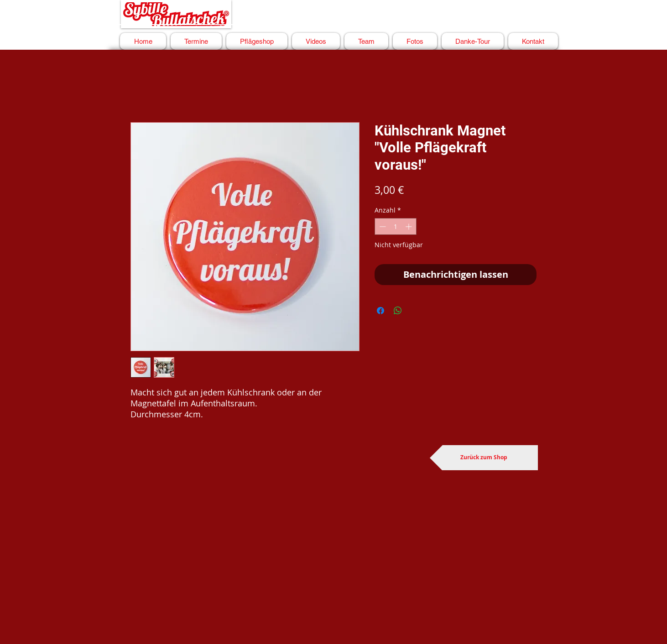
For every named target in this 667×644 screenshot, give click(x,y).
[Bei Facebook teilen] (380, 311)
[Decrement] (382, 226)
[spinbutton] (396, 226)
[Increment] (409, 226)
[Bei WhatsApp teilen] (398, 311)
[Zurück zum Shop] (484, 458)
